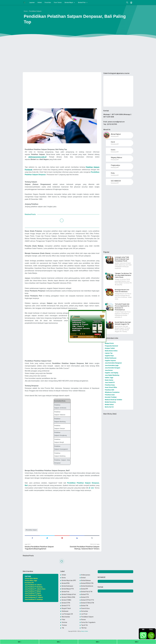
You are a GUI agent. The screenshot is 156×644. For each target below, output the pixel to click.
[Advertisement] (78, 55)
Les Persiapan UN (67, 614)
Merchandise (66, 617)
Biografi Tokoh (66, 608)
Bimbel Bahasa (86, 580)
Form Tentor (58, 2)
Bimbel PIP (85, 589)
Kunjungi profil (115, 136)
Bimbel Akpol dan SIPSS (69, 580)
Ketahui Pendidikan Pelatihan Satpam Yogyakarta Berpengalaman (39, 548)
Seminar (64, 622)
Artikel (40, 2)
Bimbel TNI (85, 606)
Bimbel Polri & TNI (87, 592)
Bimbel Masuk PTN (68, 589)
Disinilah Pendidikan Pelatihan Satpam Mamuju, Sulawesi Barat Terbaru (85, 548)
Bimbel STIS (85, 597)
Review (83, 620)
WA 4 (137, 642)
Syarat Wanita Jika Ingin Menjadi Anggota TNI (123, 323)
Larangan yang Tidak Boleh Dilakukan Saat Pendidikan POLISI (122, 259)
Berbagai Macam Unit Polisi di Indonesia (122, 291)
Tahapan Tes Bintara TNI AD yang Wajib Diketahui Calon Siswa (123, 275)
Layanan (32, 2)
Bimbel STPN (66, 603)
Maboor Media (84, 631)
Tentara (64, 625)
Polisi (63, 620)
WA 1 (20, 642)
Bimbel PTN (85, 594)
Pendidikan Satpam (32, 530)
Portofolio (48, 2)
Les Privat (84, 614)
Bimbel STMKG (66, 600)
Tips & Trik (84, 625)
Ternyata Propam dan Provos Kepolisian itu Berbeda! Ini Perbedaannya (122, 307)
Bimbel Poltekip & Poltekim (69, 594)
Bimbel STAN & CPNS (68, 597)
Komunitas (85, 611)
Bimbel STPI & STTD (88, 600)
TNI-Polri (84, 628)
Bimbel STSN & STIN (88, 603)
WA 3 (98, 642)
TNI (63, 628)
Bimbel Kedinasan (67, 586)
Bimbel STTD (66, 606)
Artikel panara (86, 575)
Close (104, 312)
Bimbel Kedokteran (87, 586)
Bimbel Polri (82, 2)
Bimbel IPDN (66, 583)
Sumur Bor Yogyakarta (88, 622)
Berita (64, 578)
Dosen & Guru (85, 608)
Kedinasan (65, 611)
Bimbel (83, 578)
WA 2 (59, 642)
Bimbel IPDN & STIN (87, 583)
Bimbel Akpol (69, 2)
